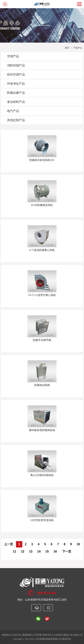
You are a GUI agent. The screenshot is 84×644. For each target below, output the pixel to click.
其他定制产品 (16, 120)
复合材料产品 (16, 102)
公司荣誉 (37, 635)
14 (39, 551)
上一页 (9, 544)
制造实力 (48, 635)
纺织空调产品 (16, 75)
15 (47, 551)
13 (31, 551)
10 (78, 544)
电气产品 (13, 111)
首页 (67, 48)
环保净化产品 (16, 84)
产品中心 (78, 48)
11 (14, 551)
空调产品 (13, 56)
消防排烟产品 (16, 65)
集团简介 (7, 635)
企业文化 (17, 635)
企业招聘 (58, 635)
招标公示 (78, 635)
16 (55, 551)
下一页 (67, 551)
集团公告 (68, 635)
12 (23, 551)
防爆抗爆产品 (16, 93)
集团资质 (27, 635)
